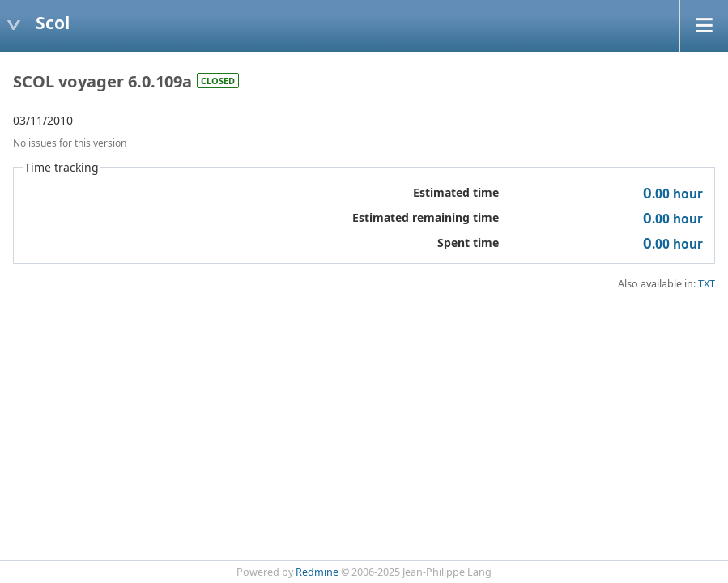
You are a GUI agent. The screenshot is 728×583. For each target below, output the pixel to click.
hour (673, 194)
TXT (707, 284)
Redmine (317, 572)
